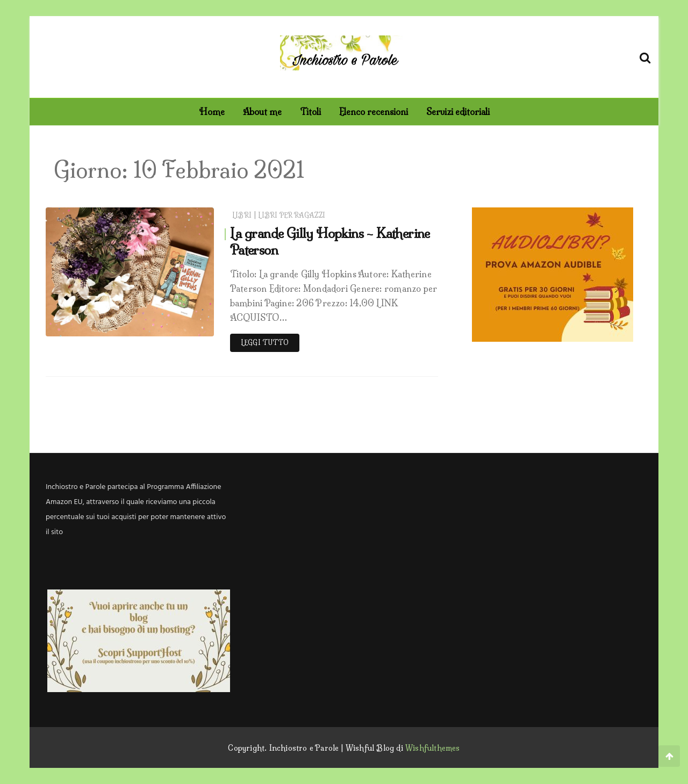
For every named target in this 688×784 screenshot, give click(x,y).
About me (262, 112)
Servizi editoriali (458, 112)
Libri (242, 215)
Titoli (310, 112)
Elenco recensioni (374, 112)
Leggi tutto (265, 343)
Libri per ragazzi (292, 215)
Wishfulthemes (433, 748)
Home (212, 112)
